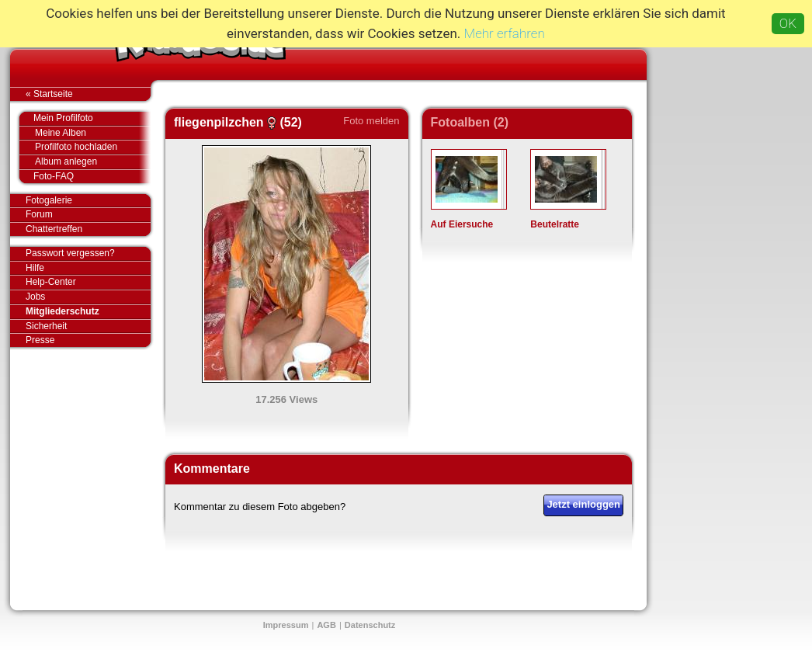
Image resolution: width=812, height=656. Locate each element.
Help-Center (51, 282)
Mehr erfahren (505, 33)
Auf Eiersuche (462, 224)
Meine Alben (93, 133)
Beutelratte (555, 224)
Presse (88, 340)
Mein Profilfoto (84, 119)
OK (788, 23)
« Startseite (88, 94)
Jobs (35, 297)
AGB (326, 625)
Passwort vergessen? (88, 254)
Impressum (286, 625)
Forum (39, 214)
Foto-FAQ (84, 176)
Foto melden (371, 121)
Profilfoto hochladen (93, 147)
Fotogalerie (88, 201)
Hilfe (35, 268)
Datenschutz (370, 625)
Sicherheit (46, 326)
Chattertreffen (88, 229)
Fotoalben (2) (470, 122)
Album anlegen (93, 162)
